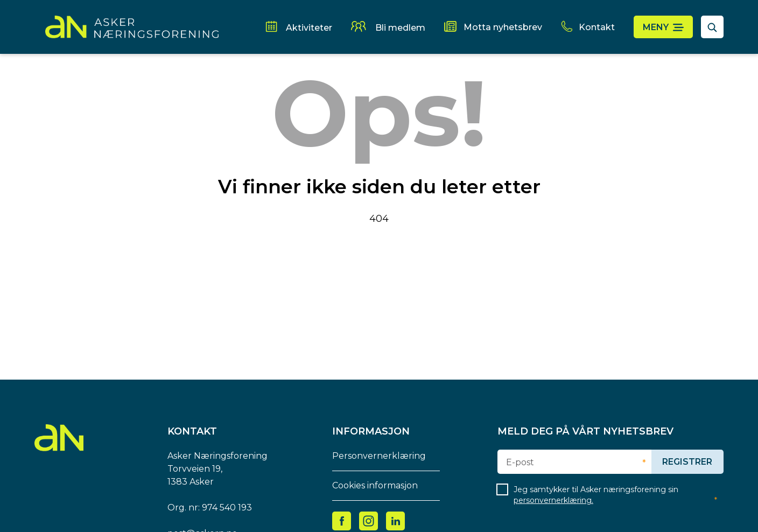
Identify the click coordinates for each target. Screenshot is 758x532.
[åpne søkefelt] (712, 27)
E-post (520, 463)
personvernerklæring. (553, 500)
